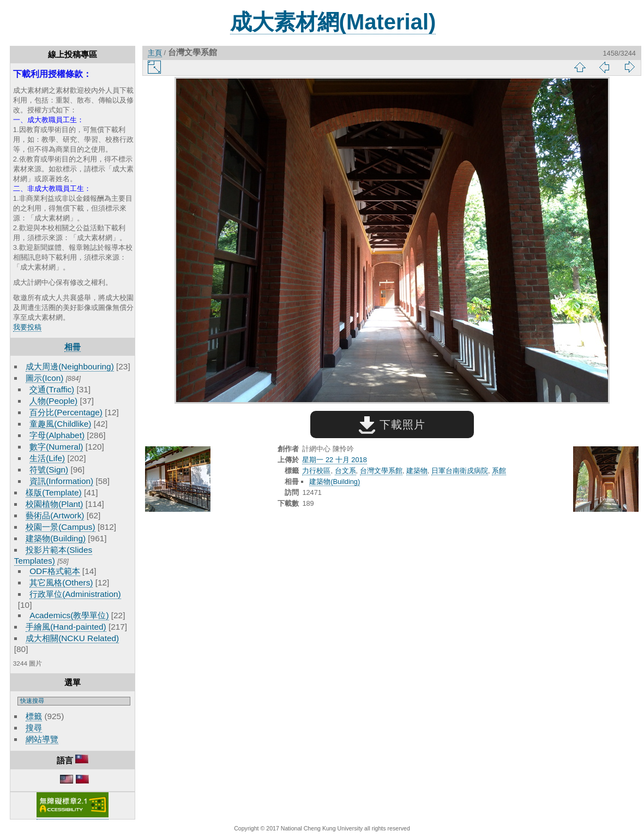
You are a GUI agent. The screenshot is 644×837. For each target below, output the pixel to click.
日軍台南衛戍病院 (460, 471)
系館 (499, 471)
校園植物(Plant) (54, 504)
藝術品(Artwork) (55, 515)
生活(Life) (47, 458)
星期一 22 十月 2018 (334, 460)
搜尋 (34, 728)
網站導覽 (42, 739)
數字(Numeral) (56, 447)
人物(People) (53, 401)
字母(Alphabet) (57, 435)
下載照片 (392, 425)
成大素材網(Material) (333, 22)
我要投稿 (27, 327)
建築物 (417, 471)
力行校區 (316, 471)
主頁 (155, 53)
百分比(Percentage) (66, 412)
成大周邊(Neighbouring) (70, 366)
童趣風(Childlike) (60, 424)
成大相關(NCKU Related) (72, 638)
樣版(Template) (54, 492)
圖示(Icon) (44, 378)
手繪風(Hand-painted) (66, 627)
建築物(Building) (56, 538)
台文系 (345, 471)
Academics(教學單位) (69, 615)
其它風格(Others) (61, 582)
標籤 (34, 716)
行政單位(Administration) (75, 594)
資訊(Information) (61, 481)
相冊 (73, 347)
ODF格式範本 (55, 571)
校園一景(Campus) (60, 527)
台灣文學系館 (381, 471)
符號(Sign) (49, 470)
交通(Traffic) (52, 389)
